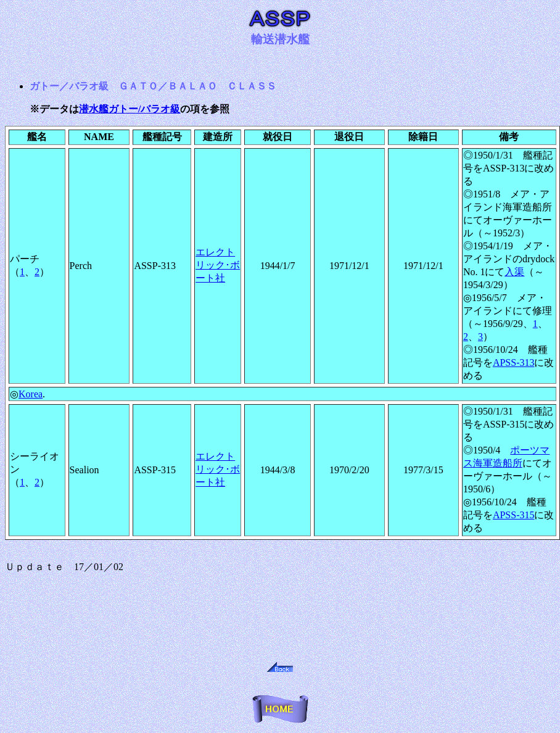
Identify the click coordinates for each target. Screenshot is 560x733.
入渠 (514, 272)
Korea (31, 394)
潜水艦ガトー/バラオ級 (130, 109)
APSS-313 (514, 362)
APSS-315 (514, 515)
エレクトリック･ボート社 (218, 265)
